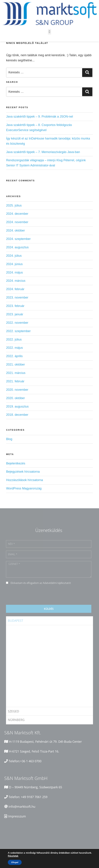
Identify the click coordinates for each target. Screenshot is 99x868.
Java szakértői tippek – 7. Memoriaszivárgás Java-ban (43, 152)
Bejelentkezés (16, 463)
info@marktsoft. (20, 806)
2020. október (16, 398)
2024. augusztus (17, 247)
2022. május (14, 348)
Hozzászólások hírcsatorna (25, 480)
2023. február (15, 306)
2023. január (15, 314)
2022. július (14, 339)
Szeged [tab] (13, 711)
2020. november (17, 390)
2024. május (14, 272)
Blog (9, 439)
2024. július (14, 256)
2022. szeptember (18, 331)
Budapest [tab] (16, 621)
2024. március (16, 281)
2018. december (17, 415)
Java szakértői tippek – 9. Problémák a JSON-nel (40, 117)
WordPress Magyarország (24, 488)
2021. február (15, 381)
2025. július (14, 205)
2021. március (16, 373)
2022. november (17, 323)
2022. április (14, 356)
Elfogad (15, 862)
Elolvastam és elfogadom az (41, 583)
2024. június (14, 264)
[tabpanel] (49, 666)
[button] (49, 32)
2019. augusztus (17, 406)
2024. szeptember (18, 239)
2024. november (17, 222)
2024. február (15, 289)
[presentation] (32, 595)
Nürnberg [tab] (16, 720)
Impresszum (17, 816)
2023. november (17, 298)
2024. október (16, 230)
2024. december (17, 214)
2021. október (16, 365)
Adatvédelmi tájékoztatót (57, 583)
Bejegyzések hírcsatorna (23, 472)
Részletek (13, 856)
